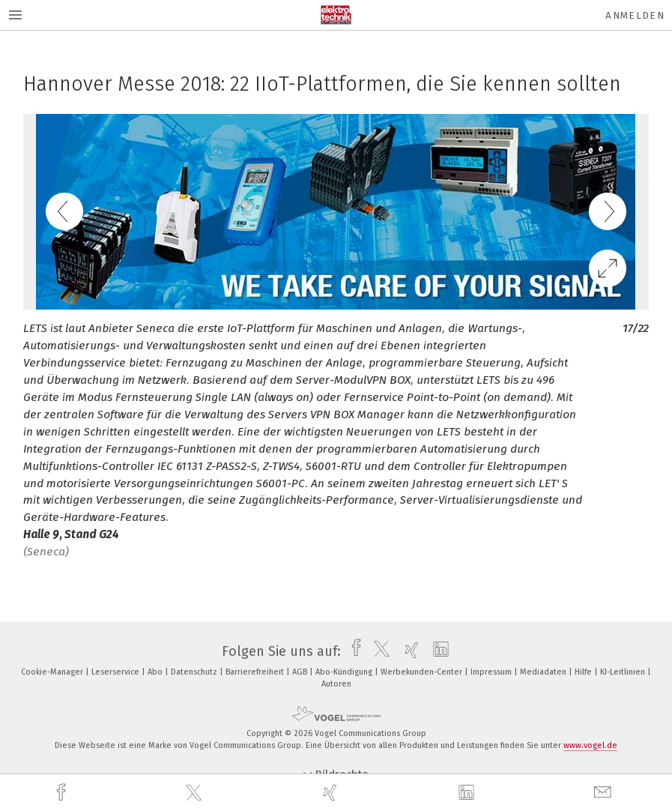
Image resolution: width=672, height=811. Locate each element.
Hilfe (584, 672)
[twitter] (196, 793)
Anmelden (635, 15)
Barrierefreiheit (256, 672)
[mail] (605, 793)
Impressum (492, 672)
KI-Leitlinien (624, 672)
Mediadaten (544, 672)
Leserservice (116, 672)
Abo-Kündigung (345, 672)
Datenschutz (195, 672)
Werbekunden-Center (423, 672)
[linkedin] (468, 793)
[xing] (332, 793)
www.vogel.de (590, 745)
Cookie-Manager (53, 672)
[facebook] (63, 793)
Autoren (336, 684)
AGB (301, 672)
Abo (156, 672)
